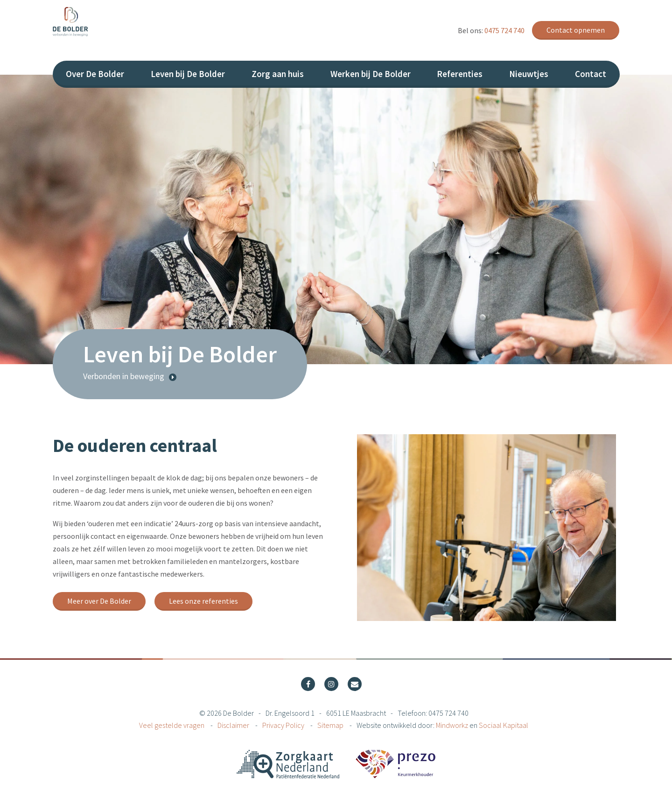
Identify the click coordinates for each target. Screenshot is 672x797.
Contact (591, 74)
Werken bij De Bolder (371, 74)
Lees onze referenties (203, 601)
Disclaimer (234, 725)
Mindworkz (452, 725)
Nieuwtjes (529, 74)
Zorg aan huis (278, 74)
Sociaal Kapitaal (504, 725)
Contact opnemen (576, 30)
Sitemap (331, 725)
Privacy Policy (284, 725)
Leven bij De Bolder (188, 74)
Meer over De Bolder (99, 601)
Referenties (460, 74)
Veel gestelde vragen (172, 725)
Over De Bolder (95, 74)
